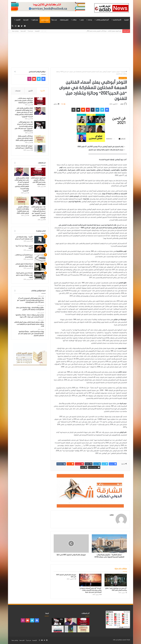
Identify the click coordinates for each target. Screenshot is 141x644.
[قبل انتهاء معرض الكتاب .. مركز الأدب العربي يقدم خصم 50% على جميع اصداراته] (40, 101)
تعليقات (18, 91)
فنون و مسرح (45, 20)
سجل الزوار (35, 20)
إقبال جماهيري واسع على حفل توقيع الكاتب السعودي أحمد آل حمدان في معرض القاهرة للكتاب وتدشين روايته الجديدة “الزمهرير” (24, 112)
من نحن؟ (30, 31)
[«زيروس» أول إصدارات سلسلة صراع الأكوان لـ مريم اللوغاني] (40, 149)
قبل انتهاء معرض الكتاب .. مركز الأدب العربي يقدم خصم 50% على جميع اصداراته (24, 100)
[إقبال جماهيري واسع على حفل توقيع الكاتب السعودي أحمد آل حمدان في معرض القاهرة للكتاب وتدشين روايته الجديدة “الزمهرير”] (40, 111)
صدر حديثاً (54, 20)
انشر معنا (26, 20)
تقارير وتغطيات (64, 20)
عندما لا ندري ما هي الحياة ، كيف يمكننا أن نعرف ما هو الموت (24, 275)
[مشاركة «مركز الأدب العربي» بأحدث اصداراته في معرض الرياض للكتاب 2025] (58, 629)
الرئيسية (126, 20)
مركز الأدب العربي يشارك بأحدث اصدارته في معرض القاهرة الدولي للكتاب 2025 (24, 138)
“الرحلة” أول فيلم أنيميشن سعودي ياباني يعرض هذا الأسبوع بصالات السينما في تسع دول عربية (91, 590)
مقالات (74, 20)
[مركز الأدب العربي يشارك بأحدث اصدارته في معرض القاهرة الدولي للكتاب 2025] (40, 139)
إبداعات (90, 20)
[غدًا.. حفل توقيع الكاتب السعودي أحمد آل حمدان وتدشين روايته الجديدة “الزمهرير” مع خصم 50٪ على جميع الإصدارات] (40, 125)
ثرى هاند (115, 640)
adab (122, 104)
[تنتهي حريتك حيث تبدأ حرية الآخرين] (40, 249)
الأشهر (30, 91)
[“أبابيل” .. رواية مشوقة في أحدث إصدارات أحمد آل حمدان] (40, 240)
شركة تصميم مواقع (124, 640)
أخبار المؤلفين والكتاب (102, 20)
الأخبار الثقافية (117, 20)
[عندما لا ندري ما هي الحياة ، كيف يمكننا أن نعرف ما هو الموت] (40, 276)
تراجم (82, 20)
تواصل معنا (15, 31)
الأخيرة (43, 91)
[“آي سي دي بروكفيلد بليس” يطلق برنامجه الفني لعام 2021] (116, 580)
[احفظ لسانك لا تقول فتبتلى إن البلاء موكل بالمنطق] (40, 267)
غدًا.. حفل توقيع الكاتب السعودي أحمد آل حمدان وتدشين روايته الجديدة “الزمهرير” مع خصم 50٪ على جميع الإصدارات (24, 126)
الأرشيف (18, 20)
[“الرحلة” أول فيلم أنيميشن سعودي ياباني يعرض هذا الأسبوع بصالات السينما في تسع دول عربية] (90, 580)
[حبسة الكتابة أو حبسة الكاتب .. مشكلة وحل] (40, 258)
